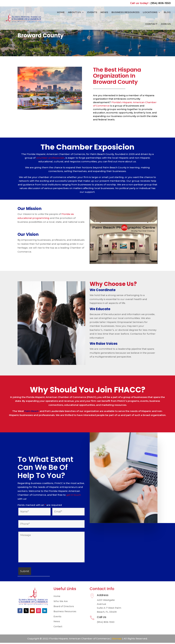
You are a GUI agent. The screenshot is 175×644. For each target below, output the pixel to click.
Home (61, 12)
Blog (167, 12)
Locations (150, 12)
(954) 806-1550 (161, 3)
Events (92, 12)
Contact (151, 24)
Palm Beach (32, 411)
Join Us (166, 24)
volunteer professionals (50, 158)
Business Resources (125, 12)
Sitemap (117, 639)
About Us (74, 12)
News (104, 12)
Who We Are (61, 601)
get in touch (73, 495)
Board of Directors (64, 606)
